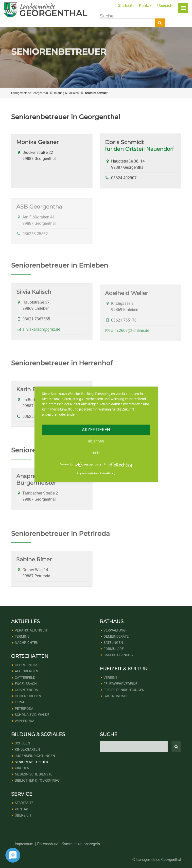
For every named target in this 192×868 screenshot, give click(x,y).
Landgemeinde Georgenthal (29, 93)
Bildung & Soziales (66, 93)
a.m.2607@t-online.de (130, 337)
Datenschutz (47, 844)
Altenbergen (26, 671)
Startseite (126, 6)
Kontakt (146, 6)
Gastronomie (116, 696)
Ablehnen (96, 441)
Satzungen (113, 643)
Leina (20, 702)
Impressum (24, 844)
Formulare (114, 649)
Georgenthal (27, 665)
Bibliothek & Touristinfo (37, 780)
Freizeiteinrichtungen (124, 690)
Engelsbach (26, 684)
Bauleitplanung (118, 655)
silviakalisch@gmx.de (41, 334)
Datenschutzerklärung (103, 474)
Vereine (110, 678)
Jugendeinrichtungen (35, 756)
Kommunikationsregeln (81, 844)
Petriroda (24, 709)
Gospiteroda (26, 690)
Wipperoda (25, 721)
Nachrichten (27, 643)
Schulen (22, 743)
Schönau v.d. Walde (32, 715)
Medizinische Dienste (34, 774)
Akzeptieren (96, 430)
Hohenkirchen (28, 696)
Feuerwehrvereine (120, 684)
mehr (96, 453)
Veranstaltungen (31, 630)
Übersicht (165, 6)
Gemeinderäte (116, 636)
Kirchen (22, 768)
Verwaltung (115, 630)
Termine (22, 636)
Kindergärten (27, 749)
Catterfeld (25, 678)
